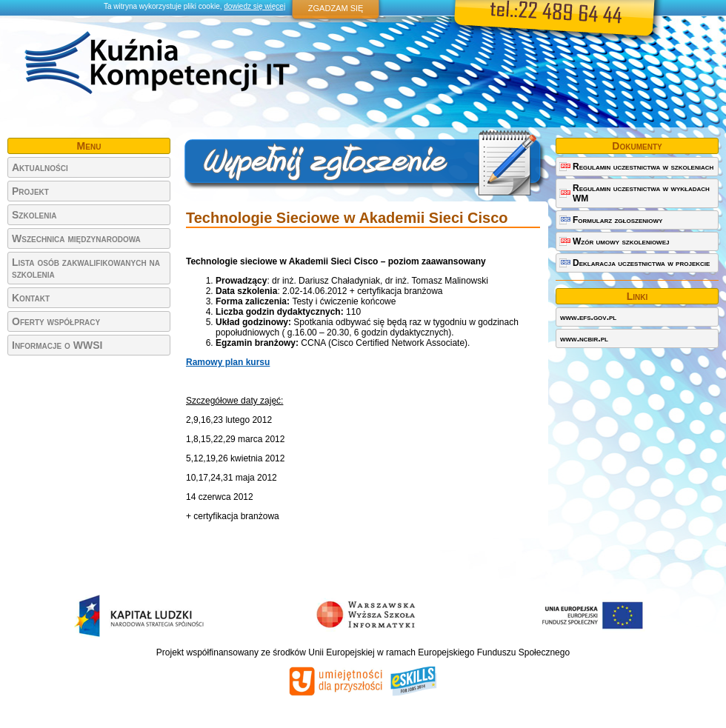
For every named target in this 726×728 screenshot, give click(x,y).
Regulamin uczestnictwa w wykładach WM (641, 193)
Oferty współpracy (56, 321)
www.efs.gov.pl (588, 317)
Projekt (30, 191)
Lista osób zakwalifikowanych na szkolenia (86, 268)
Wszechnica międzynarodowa (76, 238)
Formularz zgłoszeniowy (617, 220)
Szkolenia (34, 215)
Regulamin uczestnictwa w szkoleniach (643, 167)
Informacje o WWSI (57, 345)
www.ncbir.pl (584, 338)
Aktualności (40, 167)
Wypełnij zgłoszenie (365, 164)
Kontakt (31, 298)
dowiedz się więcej (254, 6)
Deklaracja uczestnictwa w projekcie (641, 263)
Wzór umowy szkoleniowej (621, 241)
